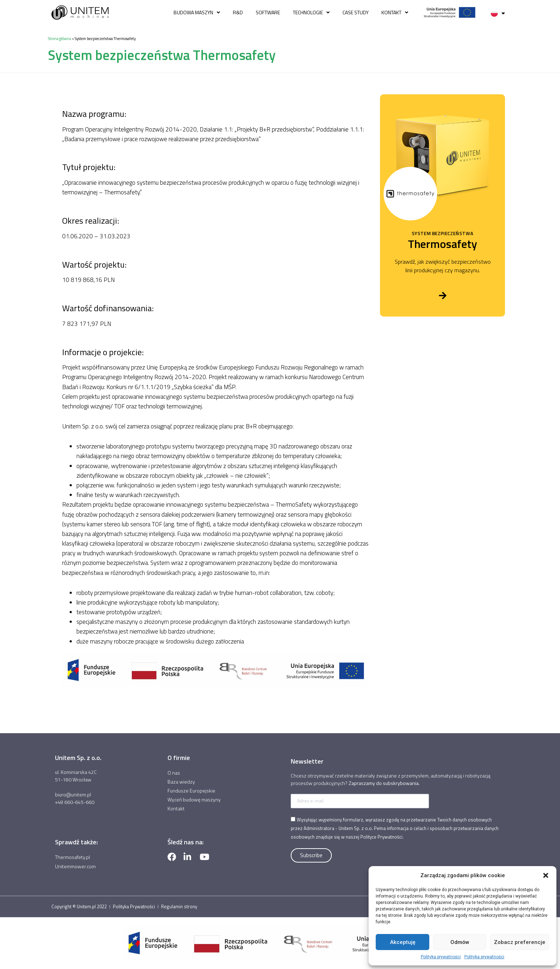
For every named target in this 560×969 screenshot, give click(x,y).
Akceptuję (403, 942)
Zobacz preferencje (520, 942)
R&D (238, 12)
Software (268, 12)
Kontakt (395, 13)
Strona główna (59, 39)
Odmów (460, 942)
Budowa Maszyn (197, 13)
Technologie (311, 13)
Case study (356, 12)
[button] (546, 875)
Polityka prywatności (441, 957)
